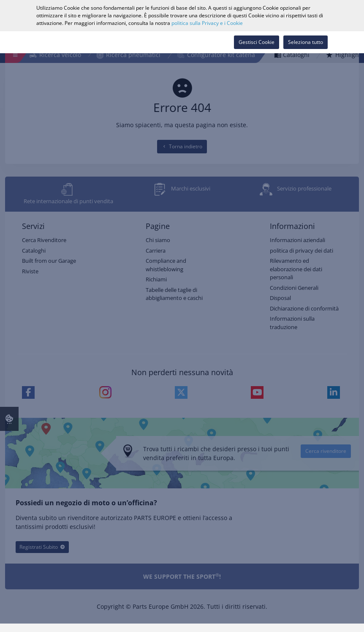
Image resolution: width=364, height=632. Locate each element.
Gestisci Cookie (257, 42)
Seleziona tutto (306, 42)
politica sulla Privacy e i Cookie (207, 23)
